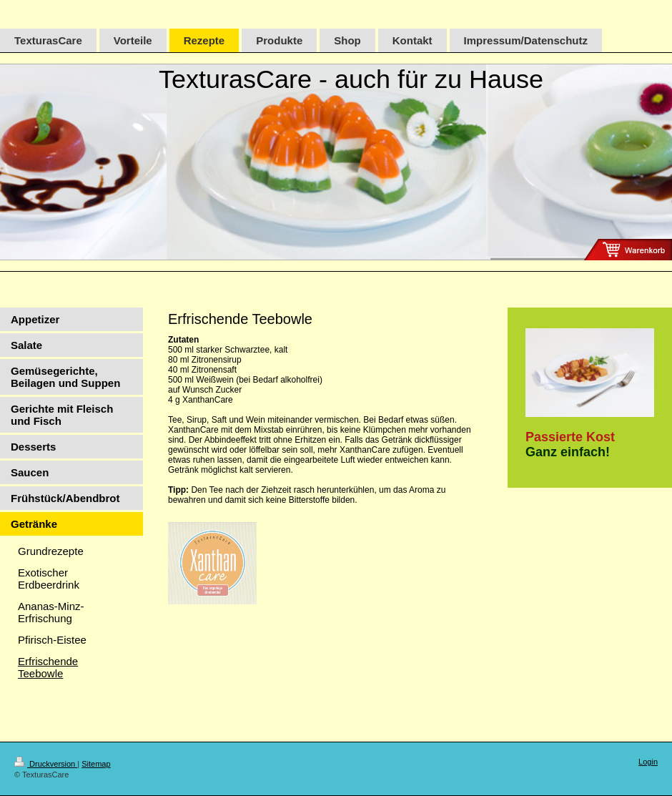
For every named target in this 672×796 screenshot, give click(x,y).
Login (648, 762)
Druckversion (46, 764)
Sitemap (96, 764)
